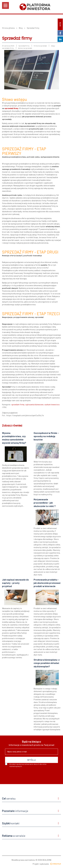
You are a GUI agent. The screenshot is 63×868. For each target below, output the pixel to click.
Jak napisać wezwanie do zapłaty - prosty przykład (15, 583)
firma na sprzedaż (40, 46)
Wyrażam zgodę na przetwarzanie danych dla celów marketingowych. (26, 765)
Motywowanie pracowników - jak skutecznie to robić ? (45, 503)
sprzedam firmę (18, 404)
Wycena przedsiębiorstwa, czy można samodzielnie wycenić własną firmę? (14, 438)
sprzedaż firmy (11, 108)
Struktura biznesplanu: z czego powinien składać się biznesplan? (47, 663)
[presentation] (26, 775)
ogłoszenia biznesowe (34, 404)
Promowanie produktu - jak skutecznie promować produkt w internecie (47, 583)
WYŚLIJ (31, 760)
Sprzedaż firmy (24, 46)
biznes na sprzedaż (25, 48)
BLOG (60, 24)
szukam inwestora (52, 404)
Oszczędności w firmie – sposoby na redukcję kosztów (46, 436)
